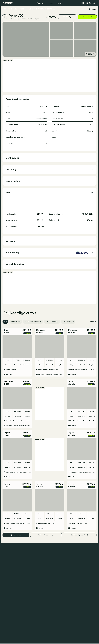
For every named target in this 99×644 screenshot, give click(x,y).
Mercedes (41, 330)
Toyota (71, 381)
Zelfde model (16, 321)
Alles (93, 321)
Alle (6, 321)
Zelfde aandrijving (52, 321)
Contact (87, 17)
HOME (5, 9)
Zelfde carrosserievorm (33, 321)
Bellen (67, 17)
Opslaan (92, 9)
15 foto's (90, 54)
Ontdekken (41, 3)
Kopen (51, 3)
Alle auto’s (16, 533)
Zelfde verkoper (69, 321)
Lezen (60, 3)
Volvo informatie (46, 533)
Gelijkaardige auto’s (79, 533)
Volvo (17, 9)
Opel (7, 330)
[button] (18, 331)
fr (89, 3)
